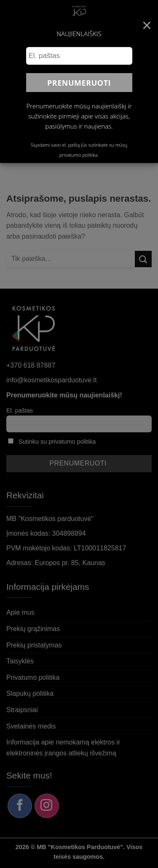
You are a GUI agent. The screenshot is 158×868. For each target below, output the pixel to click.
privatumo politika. (79, 155)
